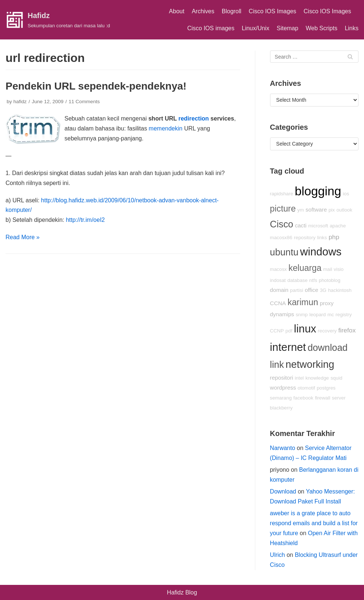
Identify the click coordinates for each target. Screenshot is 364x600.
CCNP (277, 331)
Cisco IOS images (211, 28)
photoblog (330, 280)
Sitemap (288, 28)
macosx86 (281, 238)
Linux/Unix (255, 28)
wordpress (283, 388)
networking (310, 364)
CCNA (278, 303)
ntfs (313, 280)
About (177, 11)
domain (279, 290)
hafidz (20, 102)
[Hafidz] (58, 20)
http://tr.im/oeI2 (85, 220)
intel (299, 378)
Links (352, 28)
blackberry (281, 408)
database (297, 280)
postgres (326, 388)
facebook (303, 398)
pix (332, 210)
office (311, 290)
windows (321, 252)
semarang (281, 398)
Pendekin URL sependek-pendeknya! (96, 86)
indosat (278, 280)
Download (283, 491)
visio (339, 269)
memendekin (166, 128)
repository (305, 238)
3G (323, 290)
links (322, 238)
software (316, 210)
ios (346, 194)
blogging (318, 191)
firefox (347, 330)
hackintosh (340, 290)
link (277, 364)
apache (338, 226)
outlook (344, 210)
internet (288, 347)
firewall (323, 398)
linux (305, 329)
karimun (303, 302)
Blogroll (232, 11)
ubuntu (284, 252)
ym (301, 210)
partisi (297, 290)
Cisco (282, 224)
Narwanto (283, 448)
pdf (289, 331)
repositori (282, 378)
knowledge (317, 378)
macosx (279, 269)
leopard (318, 315)
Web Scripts (322, 28)
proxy (327, 303)
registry (344, 315)
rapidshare (282, 194)
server (339, 398)
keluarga (305, 268)
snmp (302, 315)
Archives (203, 11)
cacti (301, 225)
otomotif (306, 388)
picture (283, 209)
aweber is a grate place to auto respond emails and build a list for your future (314, 523)
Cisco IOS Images (272, 11)
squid (336, 378)
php (334, 237)
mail (328, 269)
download (328, 348)
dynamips (282, 314)
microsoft (318, 226)
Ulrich (278, 555)
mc (331, 315)
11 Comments (84, 102)
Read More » (23, 237)
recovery (327, 331)
